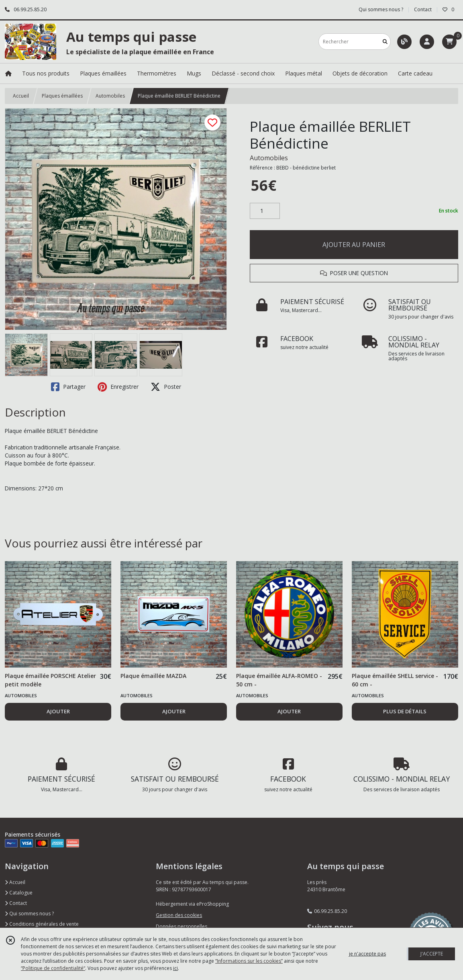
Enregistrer (118, 387)
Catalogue (19, 893)
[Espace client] (427, 42)
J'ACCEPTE (432, 954)
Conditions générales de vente (42, 924)
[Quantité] (265, 211)
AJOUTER (58, 711)
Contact (423, 9)
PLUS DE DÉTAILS (405, 711)
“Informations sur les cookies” (249, 961)
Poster (166, 387)
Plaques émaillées (62, 96)
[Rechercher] (385, 42)
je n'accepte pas (367, 954)
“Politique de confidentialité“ (53, 968)
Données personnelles (182, 926)
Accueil (21, 96)
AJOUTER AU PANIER (354, 245)
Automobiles (110, 96)
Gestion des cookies (179, 915)
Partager (68, 387)
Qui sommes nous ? (29, 914)
